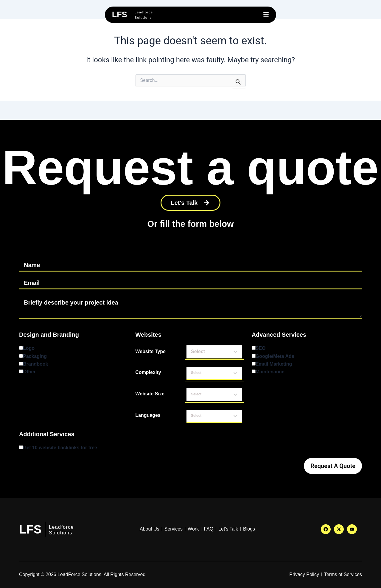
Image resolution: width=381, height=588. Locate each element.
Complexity (148, 372)
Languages (148, 415)
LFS (30, 529)
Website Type (150, 351)
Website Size (150, 394)
